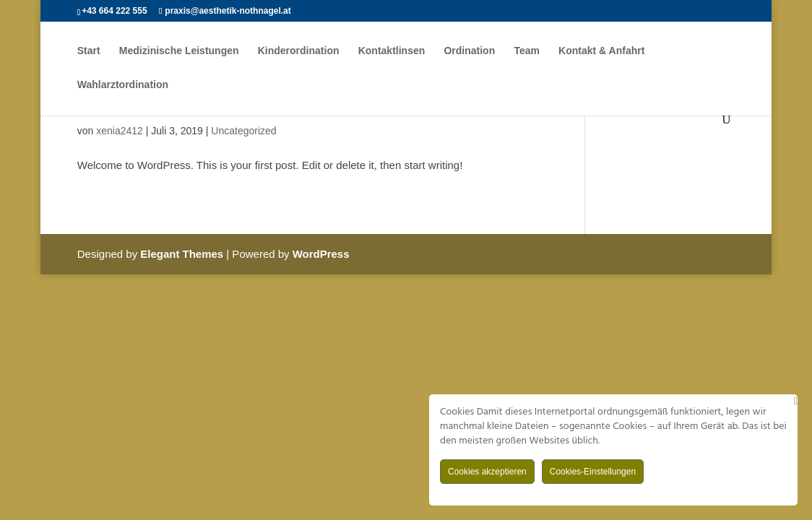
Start (89, 51)
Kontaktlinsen (392, 51)
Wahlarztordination (123, 85)
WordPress (321, 254)
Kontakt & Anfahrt (601, 51)
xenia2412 (120, 131)
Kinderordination (299, 51)
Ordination (469, 51)
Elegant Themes (182, 254)
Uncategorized (243, 131)
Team (527, 51)
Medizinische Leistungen (179, 51)
